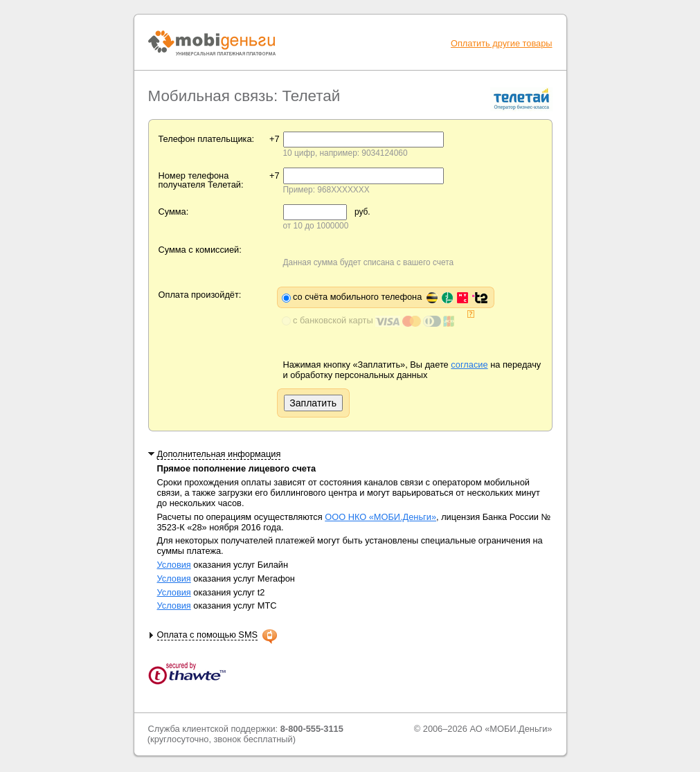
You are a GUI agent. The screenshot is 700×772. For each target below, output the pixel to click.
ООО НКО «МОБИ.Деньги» (380, 517)
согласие (469, 365)
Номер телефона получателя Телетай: (201, 180)
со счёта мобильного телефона (390, 297)
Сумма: (174, 212)
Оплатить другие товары (502, 43)
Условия (174, 565)
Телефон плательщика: (207, 139)
